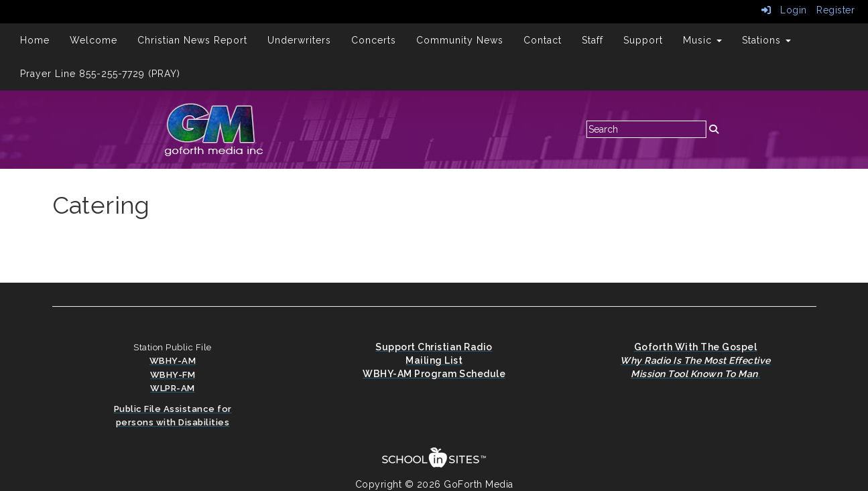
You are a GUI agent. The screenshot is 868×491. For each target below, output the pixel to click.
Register (835, 10)
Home (35, 40)
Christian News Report (192, 40)
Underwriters (299, 40)
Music (702, 40)
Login (784, 10)
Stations (766, 40)
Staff (593, 40)
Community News (460, 40)
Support (643, 40)
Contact (543, 40)
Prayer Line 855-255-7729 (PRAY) (100, 74)
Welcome (94, 40)
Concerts (374, 40)
